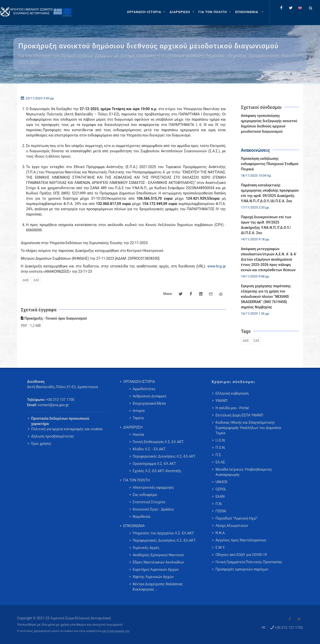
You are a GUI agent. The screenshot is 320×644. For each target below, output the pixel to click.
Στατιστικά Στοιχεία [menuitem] (149, 502)
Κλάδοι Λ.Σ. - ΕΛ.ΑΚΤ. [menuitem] (149, 449)
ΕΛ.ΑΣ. (221, 462)
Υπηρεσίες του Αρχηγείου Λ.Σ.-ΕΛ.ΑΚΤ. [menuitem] (164, 533)
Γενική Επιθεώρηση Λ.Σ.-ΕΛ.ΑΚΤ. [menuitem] (158, 442)
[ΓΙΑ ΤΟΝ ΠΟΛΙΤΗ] (215, 12)
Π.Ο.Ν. (220, 448)
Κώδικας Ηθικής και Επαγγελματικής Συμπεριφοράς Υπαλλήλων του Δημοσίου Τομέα (248, 428)
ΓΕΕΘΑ (221, 511)
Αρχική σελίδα (23, 76)
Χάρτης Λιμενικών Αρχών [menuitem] (153, 577)
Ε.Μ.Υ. (220, 547)
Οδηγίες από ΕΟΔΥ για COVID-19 (241, 555)
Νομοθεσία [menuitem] (141, 517)
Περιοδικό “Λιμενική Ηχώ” (236, 518)
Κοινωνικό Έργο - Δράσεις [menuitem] (153, 509)
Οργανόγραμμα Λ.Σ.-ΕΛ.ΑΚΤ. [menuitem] (155, 464)
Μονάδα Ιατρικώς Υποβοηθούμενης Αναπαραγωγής (244, 472)
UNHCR (221, 482)
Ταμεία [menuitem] (138, 418)
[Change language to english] (300, 8)
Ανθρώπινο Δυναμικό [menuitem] (149, 396)
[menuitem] (250, 12)
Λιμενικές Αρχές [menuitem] (146, 548)
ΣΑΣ (36, 280)
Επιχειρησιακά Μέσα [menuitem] (149, 403)
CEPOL (221, 489)
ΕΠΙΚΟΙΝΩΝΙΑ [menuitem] (134, 526)
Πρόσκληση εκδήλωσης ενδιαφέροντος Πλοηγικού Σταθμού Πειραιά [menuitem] (270, 164)
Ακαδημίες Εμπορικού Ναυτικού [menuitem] (158, 555)
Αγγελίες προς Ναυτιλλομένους (241, 540)
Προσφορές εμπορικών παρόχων (242, 569)
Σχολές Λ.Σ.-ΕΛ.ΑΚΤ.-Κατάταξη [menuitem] (157, 471)
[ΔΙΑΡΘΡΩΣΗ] (182, 12)
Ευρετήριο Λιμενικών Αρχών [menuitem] (156, 569)
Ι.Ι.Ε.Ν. (220, 440)
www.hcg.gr (217, 266)
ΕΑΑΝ (220, 496)
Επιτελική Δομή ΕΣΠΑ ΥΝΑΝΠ (239, 415)
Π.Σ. (219, 455)
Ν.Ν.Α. (220, 533)
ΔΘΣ (26, 280)
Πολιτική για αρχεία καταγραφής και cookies (67, 429)
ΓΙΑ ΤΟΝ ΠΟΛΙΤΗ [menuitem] (136, 480)
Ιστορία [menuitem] (139, 411)
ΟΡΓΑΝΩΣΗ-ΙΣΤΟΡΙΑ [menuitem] (139, 382)
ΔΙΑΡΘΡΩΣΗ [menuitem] (133, 427)
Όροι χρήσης (41, 444)
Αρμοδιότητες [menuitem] (144, 389)
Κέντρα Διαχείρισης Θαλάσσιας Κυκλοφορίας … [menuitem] (158, 587)
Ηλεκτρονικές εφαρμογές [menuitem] (153, 487)
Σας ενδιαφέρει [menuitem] (145, 495)
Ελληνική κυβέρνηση (232, 393)
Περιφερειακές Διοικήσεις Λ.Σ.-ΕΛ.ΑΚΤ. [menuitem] (164, 456)
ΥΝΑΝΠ (221, 401)
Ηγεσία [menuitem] (138, 435)
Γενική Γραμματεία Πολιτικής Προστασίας (249, 562)
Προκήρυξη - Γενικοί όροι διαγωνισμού (54, 318)
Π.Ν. (219, 504)
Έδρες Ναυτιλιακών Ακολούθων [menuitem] (158, 562)
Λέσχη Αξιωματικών (232, 526)
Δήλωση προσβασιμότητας (53, 436)
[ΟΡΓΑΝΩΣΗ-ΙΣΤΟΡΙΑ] (147, 12)
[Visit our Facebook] (290, 619)
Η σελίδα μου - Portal (232, 408)
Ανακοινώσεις (48, 76)
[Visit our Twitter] (299, 619)
